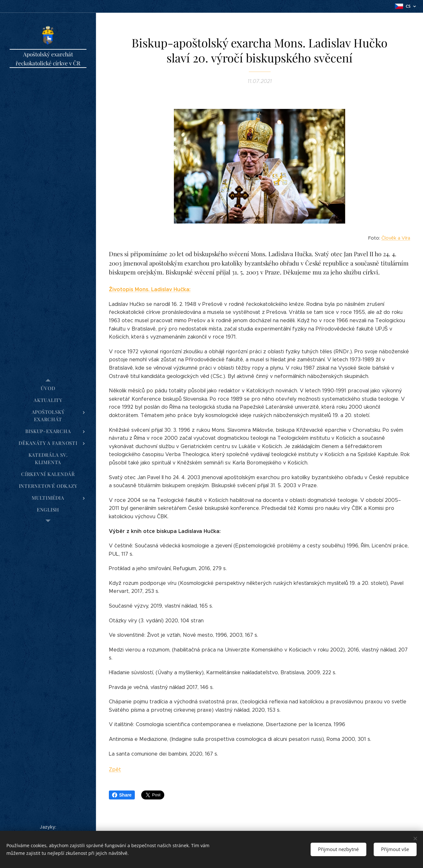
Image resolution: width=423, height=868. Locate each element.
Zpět (115, 770)
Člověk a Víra (396, 238)
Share (122, 795)
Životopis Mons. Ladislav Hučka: (150, 290)
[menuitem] (48, 388)
